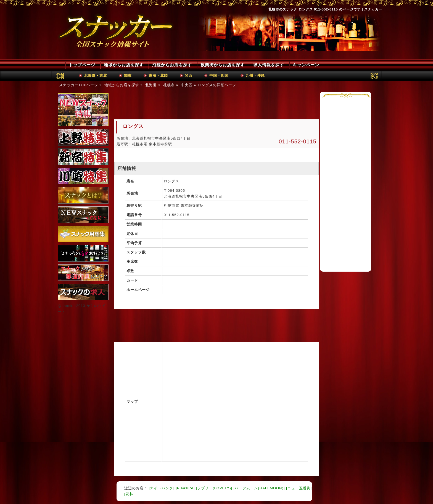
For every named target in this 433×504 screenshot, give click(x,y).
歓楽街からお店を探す (223, 65)
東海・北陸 (158, 76)
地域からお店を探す (124, 65)
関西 (189, 76)
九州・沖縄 (255, 76)
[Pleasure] (185, 488)
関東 (128, 76)
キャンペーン (306, 65)
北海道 (151, 85)
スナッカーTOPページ (79, 85)
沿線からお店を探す (172, 65)
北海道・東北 (96, 76)
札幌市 (169, 85)
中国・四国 (219, 76)
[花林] (129, 494)
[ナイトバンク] (162, 488)
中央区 (187, 85)
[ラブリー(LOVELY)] (214, 488)
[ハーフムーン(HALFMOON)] (259, 488)
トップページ (82, 65)
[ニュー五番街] (299, 488)
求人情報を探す (269, 65)
